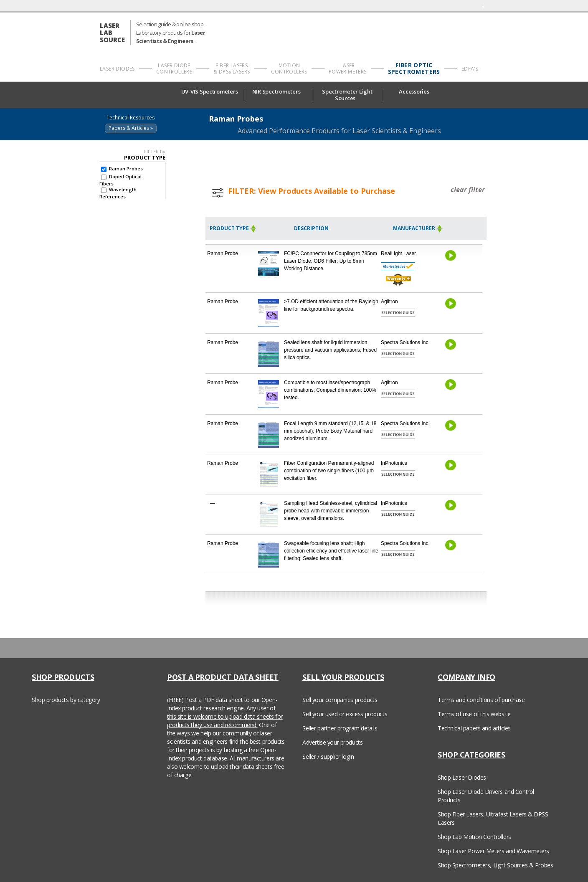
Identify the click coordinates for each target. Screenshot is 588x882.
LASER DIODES (117, 69)
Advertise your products (332, 742)
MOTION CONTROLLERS (289, 68)
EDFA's (470, 69)
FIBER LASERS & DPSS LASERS (232, 68)
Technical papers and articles (474, 728)
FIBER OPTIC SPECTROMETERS (414, 68)
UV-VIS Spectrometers (210, 94)
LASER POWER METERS (348, 68)
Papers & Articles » (131, 128)
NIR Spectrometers (279, 92)
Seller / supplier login (328, 757)
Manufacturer (418, 228)
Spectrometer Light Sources (347, 95)
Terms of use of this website (474, 714)
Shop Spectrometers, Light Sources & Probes (495, 865)
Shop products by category (66, 700)
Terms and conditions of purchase (481, 700)
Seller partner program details (340, 728)
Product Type (233, 228)
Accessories (416, 92)
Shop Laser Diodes (462, 777)
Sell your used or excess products (345, 714)
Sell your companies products (340, 700)
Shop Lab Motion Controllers (474, 837)
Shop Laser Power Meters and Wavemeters (493, 851)
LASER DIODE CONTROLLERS (174, 68)
